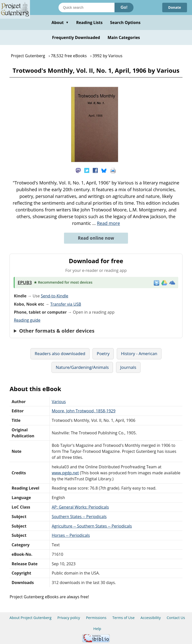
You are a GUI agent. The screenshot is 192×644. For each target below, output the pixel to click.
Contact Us (176, 618)
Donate (175, 7)
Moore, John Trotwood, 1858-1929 (84, 411)
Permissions (96, 618)
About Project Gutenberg (30, 618)
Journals (128, 367)
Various (59, 402)
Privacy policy (69, 618)
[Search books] (86, 7)
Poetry (103, 353)
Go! (124, 7)
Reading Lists (89, 22)
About (60, 22)
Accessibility (151, 618)
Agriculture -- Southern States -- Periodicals (92, 526)
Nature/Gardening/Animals (82, 367)
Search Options (125, 22)
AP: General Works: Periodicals (80, 507)
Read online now (96, 238)
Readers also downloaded (60, 353)
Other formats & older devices (57, 331)
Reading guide (27, 320)
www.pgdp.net (65, 473)
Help (97, 629)
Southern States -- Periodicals (79, 517)
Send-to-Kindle (54, 296)
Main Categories (124, 37)
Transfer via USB (66, 304)
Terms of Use (123, 618)
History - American (139, 353)
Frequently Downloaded (76, 37)
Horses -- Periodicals (71, 535)
